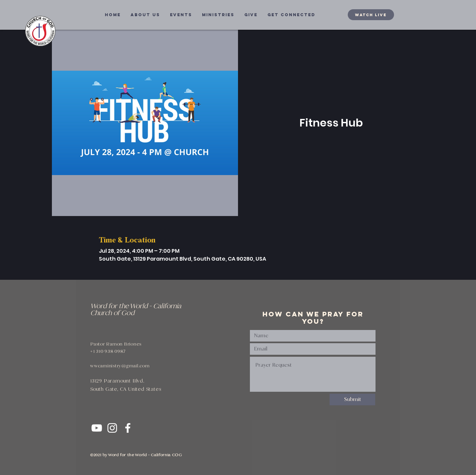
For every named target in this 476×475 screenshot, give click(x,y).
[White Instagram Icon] (112, 428)
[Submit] (352, 400)
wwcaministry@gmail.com (120, 366)
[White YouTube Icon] (97, 428)
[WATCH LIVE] (371, 15)
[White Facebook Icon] (128, 428)
